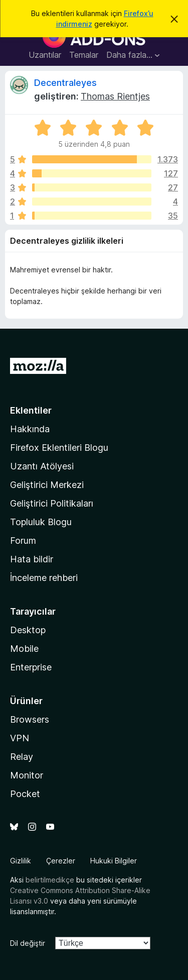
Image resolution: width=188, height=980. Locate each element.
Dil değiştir (28, 943)
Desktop (28, 630)
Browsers (30, 719)
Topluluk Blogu (41, 522)
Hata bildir (32, 559)
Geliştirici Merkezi (47, 485)
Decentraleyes (65, 83)
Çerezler (61, 861)
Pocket (25, 794)
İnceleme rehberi (44, 578)
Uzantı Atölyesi (42, 466)
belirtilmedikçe (50, 880)
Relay (22, 757)
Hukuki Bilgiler (114, 861)
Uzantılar (45, 55)
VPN (20, 738)
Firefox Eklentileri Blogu (59, 448)
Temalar (84, 55)
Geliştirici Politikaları (52, 503)
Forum (23, 541)
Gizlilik (21, 861)
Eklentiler (31, 410)
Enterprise (31, 667)
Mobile (24, 649)
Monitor (27, 775)
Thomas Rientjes (115, 96)
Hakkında (30, 429)
